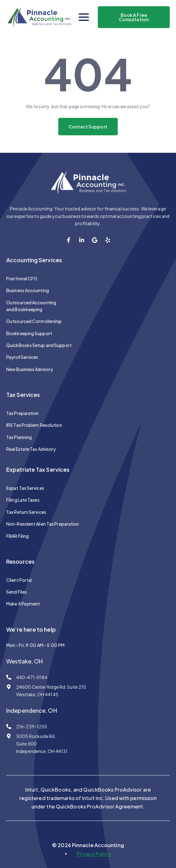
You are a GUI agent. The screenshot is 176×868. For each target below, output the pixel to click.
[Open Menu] (84, 17)
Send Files (17, 592)
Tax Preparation (23, 413)
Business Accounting (28, 290)
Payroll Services (22, 357)
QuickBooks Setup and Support (39, 345)
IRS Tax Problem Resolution (34, 425)
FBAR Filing (17, 536)
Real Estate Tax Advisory (31, 449)
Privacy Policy (94, 854)
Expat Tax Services (25, 488)
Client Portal (19, 580)
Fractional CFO (22, 278)
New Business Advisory (30, 369)
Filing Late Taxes (23, 500)
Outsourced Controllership (34, 321)
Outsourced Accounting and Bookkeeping (31, 306)
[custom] (69, 240)
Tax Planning (19, 437)
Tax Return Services (26, 512)
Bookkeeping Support (29, 333)
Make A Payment (23, 604)
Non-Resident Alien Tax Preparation (43, 524)
